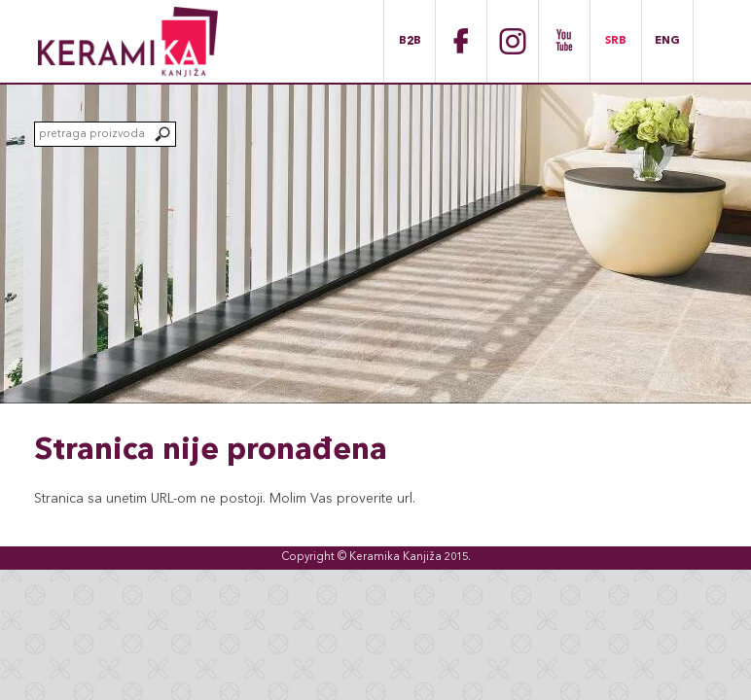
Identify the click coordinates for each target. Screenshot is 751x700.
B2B (410, 41)
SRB (616, 41)
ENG (667, 41)
